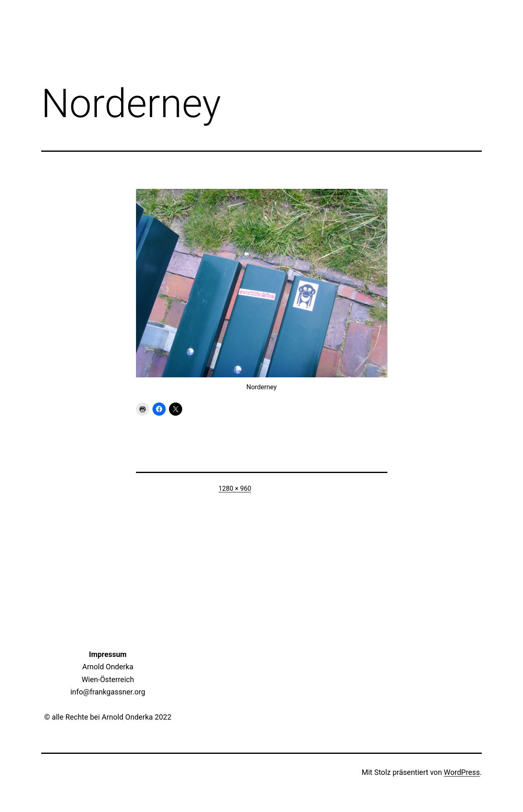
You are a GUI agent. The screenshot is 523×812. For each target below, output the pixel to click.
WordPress (462, 772)
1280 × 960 (235, 488)
